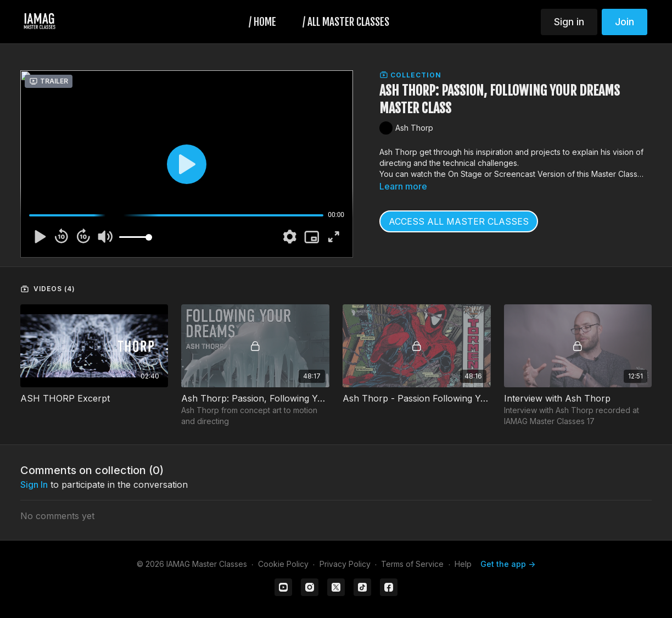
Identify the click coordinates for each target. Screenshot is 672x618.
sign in (34, 485)
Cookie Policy (283, 564)
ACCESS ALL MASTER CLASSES (459, 221)
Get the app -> (508, 564)
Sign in (569, 22)
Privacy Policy (345, 564)
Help (463, 564)
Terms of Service (412, 564)
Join (625, 22)
